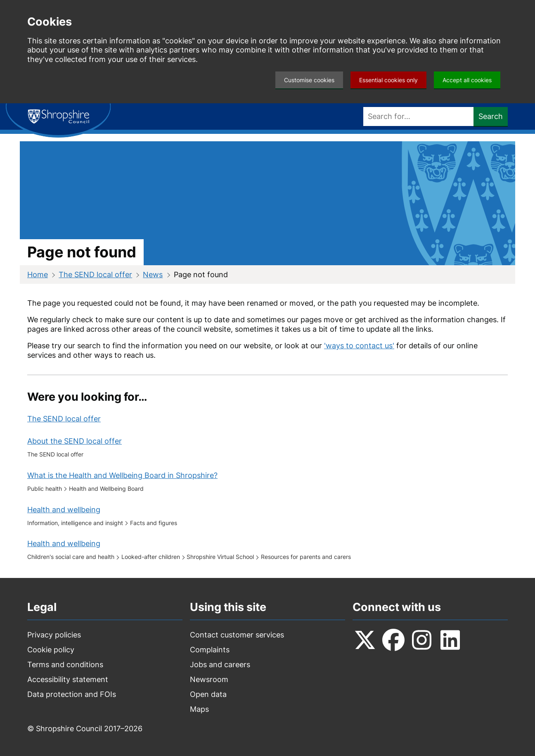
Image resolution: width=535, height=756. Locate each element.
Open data (208, 694)
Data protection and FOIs (72, 694)
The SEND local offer (95, 275)
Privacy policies (54, 635)
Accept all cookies (467, 80)
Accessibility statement (68, 679)
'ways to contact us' (359, 346)
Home (38, 275)
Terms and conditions (65, 664)
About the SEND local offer (75, 441)
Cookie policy (51, 650)
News (153, 275)
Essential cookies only (388, 80)
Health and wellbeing (64, 510)
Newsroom (209, 679)
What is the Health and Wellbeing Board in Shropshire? (122, 475)
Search (491, 116)
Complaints (210, 650)
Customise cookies (309, 80)
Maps (199, 709)
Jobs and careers (220, 664)
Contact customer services (237, 635)
